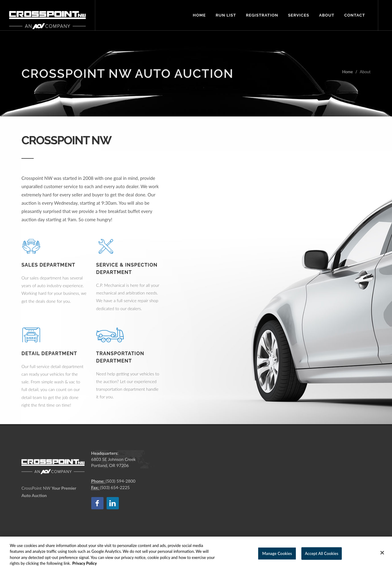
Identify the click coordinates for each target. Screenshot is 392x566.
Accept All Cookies (321, 558)
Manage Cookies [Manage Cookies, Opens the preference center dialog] (277, 558)
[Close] (382, 557)
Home (347, 72)
